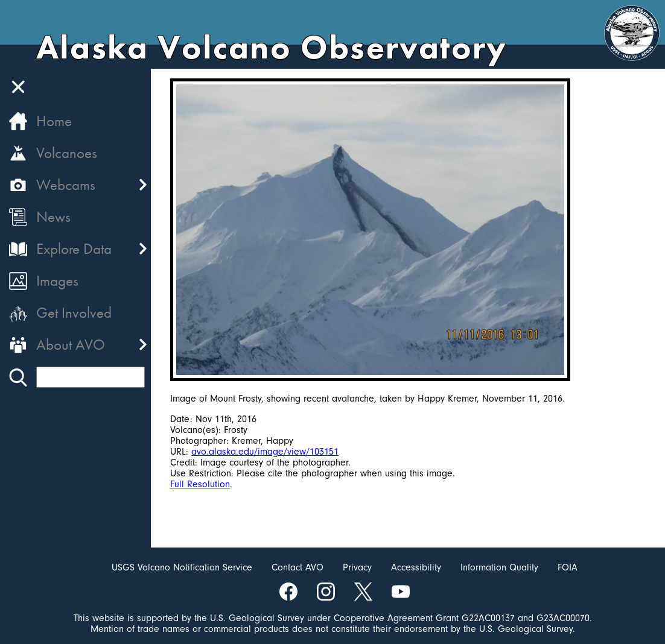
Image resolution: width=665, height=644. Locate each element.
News (53, 217)
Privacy (357, 567)
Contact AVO (297, 567)
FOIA (568, 567)
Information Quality (499, 567)
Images (57, 281)
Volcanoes (67, 153)
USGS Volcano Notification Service (182, 567)
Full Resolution (200, 484)
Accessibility (416, 567)
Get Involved (74, 313)
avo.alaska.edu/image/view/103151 (265, 452)
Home (54, 121)
